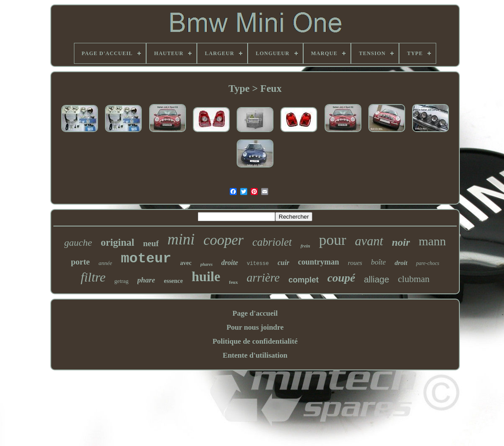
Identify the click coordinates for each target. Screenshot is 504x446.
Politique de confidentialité (255, 341)
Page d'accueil (255, 313)
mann (432, 241)
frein (305, 246)
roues (355, 263)
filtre (93, 277)
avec (186, 263)
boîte (378, 262)
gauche (78, 242)
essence (173, 281)
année (105, 263)
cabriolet (272, 242)
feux (233, 282)
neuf (151, 243)
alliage (377, 279)
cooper (224, 240)
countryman (318, 262)
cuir (283, 263)
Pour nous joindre (255, 327)
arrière (263, 278)
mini (181, 239)
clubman (414, 279)
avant (369, 241)
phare (146, 280)
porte (80, 262)
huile (206, 277)
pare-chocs (428, 263)
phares (206, 264)
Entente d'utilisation (255, 355)
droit (401, 263)
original (117, 242)
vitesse (258, 264)
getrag (121, 281)
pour (332, 240)
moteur (146, 259)
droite (230, 263)
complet (303, 280)
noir (401, 242)
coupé (341, 278)
